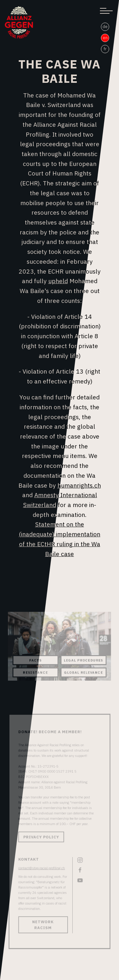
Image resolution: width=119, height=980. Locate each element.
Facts (36, 660)
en (105, 38)
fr (105, 49)
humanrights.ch (79, 485)
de (105, 27)
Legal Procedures (83, 660)
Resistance (36, 672)
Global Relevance (83, 672)
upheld (58, 281)
